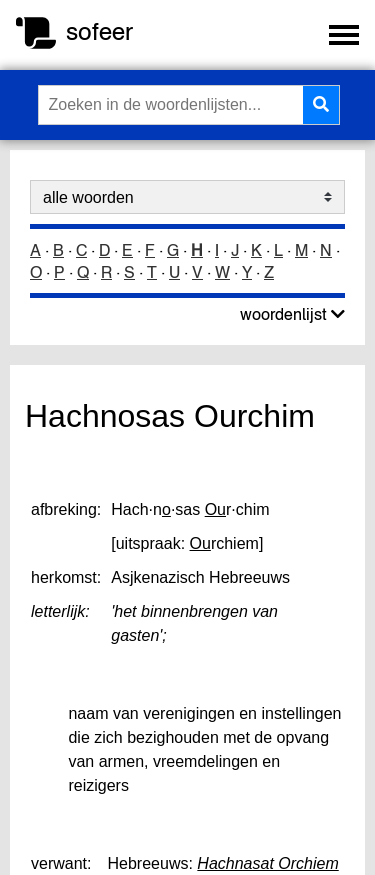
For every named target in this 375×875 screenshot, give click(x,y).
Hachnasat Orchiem (267, 863)
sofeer (99, 31)
